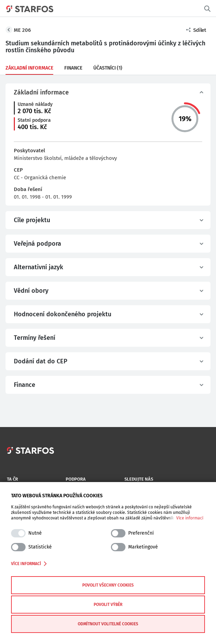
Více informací (190, 518)
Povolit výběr (108, 605)
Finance (73, 68)
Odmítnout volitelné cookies (108, 624)
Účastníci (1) (108, 68)
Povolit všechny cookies (108, 585)
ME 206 (22, 30)
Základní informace (29, 68)
